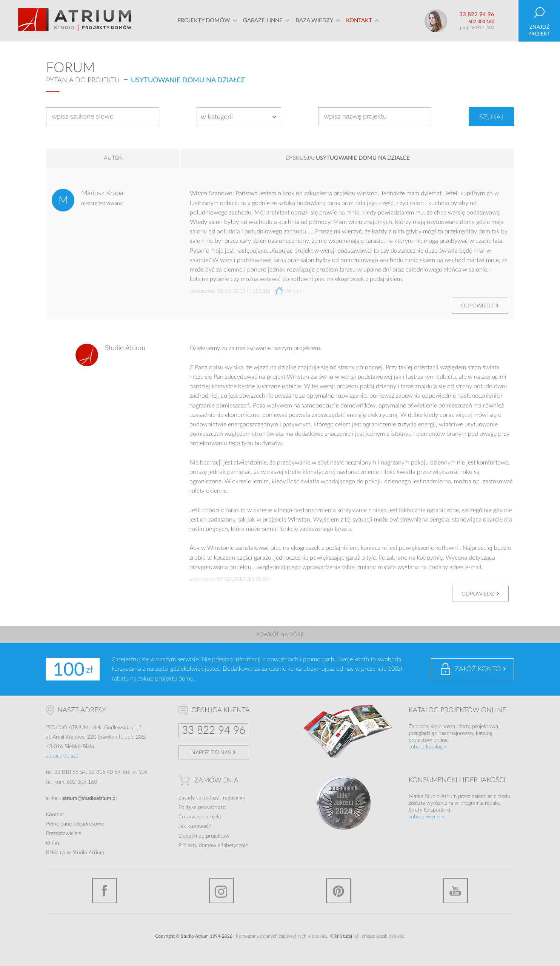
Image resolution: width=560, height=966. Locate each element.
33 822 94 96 (477, 15)
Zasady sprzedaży (199, 798)
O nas (53, 843)
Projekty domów (204, 21)
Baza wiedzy (314, 21)
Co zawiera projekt (200, 817)
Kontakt (359, 21)
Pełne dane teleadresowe (75, 824)
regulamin (234, 798)
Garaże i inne (263, 21)
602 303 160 (481, 22)
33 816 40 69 (105, 772)
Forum (71, 68)
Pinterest (338, 891)
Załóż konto (478, 669)
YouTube (455, 891)
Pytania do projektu (83, 80)
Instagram (222, 891)
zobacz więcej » (426, 817)
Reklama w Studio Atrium (75, 853)
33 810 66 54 (70, 772)
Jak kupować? (195, 826)
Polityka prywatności (202, 807)
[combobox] (239, 117)
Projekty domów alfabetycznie (213, 846)
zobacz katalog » (428, 747)
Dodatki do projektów (204, 836)
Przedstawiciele (64, 833)
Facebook (105, 891)
